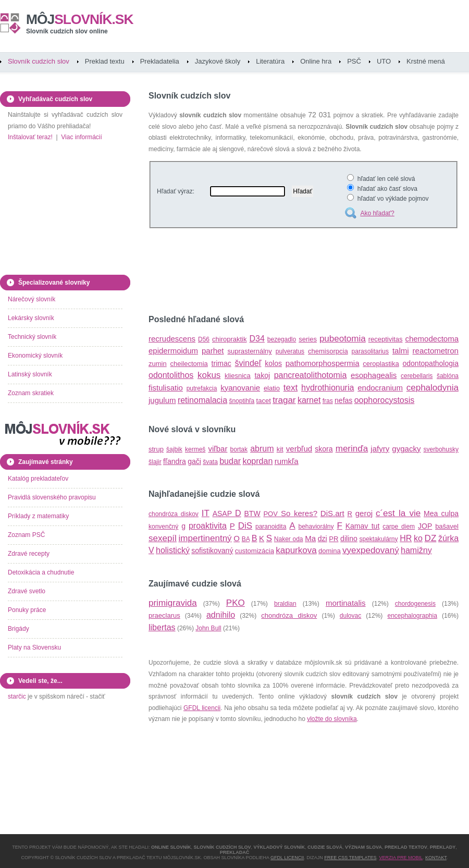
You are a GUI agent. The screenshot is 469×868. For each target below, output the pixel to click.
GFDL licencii (202, 708)
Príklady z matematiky (38, 516)
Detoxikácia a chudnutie (41, 572)
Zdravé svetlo (27, 591)
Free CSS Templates (350, 858)
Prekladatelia (160, 61)
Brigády (18, 629)
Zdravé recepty (29, 554)
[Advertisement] (270, 273)
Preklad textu (105, 61)
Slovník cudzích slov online (67, 31)
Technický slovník (32, 337)
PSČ (354, 61)
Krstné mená (426, 61)
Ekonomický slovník (35, 356)
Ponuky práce (27, 610)
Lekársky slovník (31, 318)
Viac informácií (81, 137)
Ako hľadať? (377, 213)
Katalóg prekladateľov (38, 479)
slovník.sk (80, 19)
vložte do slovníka (332, 719)
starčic (17, 696)
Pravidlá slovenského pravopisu (52, 497)
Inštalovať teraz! (30, 137)
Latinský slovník (30, 374)
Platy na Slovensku (34, 647)
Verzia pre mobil (401, 858)
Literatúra (270, 61)
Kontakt (436, 858)
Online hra (316, 61)
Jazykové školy (218, 61)
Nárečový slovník (32, 299)
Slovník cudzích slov (39, 61)
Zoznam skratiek (31, 393)
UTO (384, 61)
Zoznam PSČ (26, 535)
